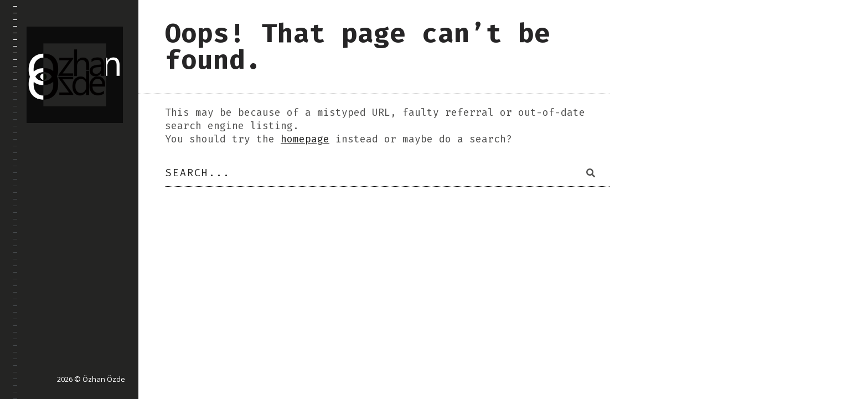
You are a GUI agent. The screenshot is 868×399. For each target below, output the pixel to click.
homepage (305, 139)
